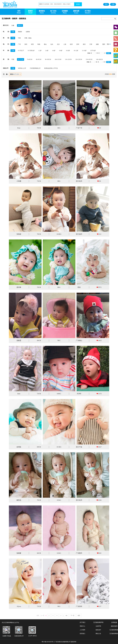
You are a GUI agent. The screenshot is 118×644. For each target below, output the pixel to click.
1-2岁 (40, 51)
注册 (113, 4)
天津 (91, 44)
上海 (65, 44)
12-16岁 (84, 51)
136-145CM (89, 59)
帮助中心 (82, 626)
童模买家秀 (114, 626)
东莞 (32, 44)
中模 (19, 38)
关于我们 (88, 11)
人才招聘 (82, 630)
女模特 (28, 32)
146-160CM (99, 59)
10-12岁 (76, 51)
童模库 (30, 11)
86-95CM (39, 59)
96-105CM (48, 59)
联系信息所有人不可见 (51, 68)
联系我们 (82, 634)
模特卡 (20, 25)
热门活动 (53, 11)
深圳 (26, 44)
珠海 (39, 44)
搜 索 (78, 4)
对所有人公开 (22, 68)
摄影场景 (76, 11)
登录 (106, 4)
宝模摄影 (65, 11)
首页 (19, 11)
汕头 (52, 44)
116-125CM (68, 59)
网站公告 (98, 634)
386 (66, 616)
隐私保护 (98, 630)
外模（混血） (28, 38)
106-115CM (58, 59)
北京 (58, 44)
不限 (13, 32)
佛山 (45, 44)
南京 (84, 44)
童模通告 (42, 11)
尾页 (79, 616)
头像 (13, 25)
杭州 (71, 44)
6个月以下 (21, 51)
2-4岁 (47, 51)
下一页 (72, 616)
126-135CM (79, 59)
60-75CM (21, 59)
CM (102, 62)
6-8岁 (61, 51)
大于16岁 (93, 51)
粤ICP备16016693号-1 (48, 642)
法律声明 (98, 626)
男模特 (20, 32)
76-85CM (30, 59)
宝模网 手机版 (7, 636)
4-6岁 (54, 51)
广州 (19, 44)
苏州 (78, 44)
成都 (97, 44)
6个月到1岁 (31, 51)
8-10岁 (68, 51)
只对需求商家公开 (35, 68)
